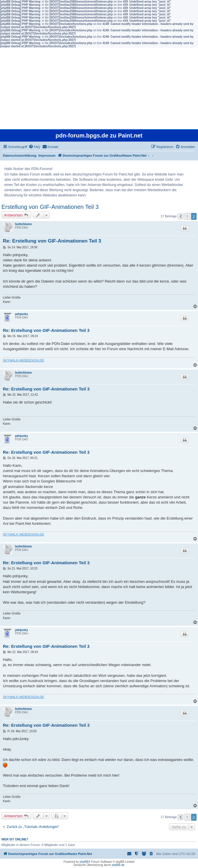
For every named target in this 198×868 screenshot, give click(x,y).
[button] (181, 216)
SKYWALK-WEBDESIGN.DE (23, 360)
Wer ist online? (15, 839)
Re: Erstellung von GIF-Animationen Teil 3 (52, 241)
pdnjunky (21, 314)
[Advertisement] (99, 88)
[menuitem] (34, 147)
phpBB (84, 862)
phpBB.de (118, 865)
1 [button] (187, 216)
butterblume (23, 224)
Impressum (47, 155)
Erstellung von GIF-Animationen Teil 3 (50, 207)
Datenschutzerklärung (20, 155)
